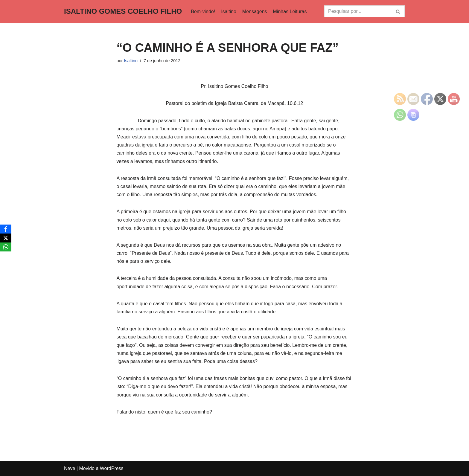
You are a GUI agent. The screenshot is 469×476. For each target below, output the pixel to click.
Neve (70, 468)
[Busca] (358, 11)
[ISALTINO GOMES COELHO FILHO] (123, 12)
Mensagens (255, 12)
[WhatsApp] (6, 247)
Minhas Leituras (290, 12)
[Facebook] (6, 229)
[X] (6, 238)
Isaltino (229, 12)
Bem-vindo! (203, 12)
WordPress (112, 468)
